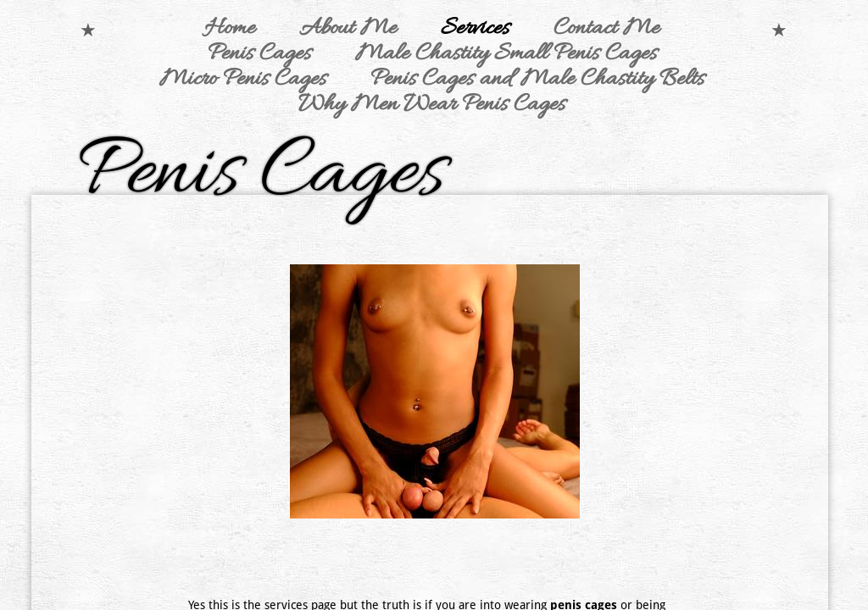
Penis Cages (259, 54)
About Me (348, 29)
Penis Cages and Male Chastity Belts (537, 80)
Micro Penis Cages (243, 80)
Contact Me (606, 29)
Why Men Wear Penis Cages (432, 105)
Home (230, 29)
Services (475, 29)
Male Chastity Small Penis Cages (506, 54)
